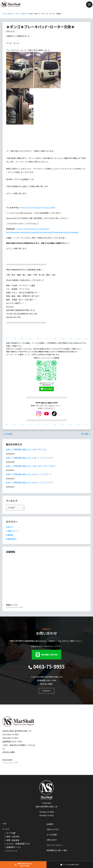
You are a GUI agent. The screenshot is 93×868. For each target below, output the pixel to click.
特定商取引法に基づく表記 (57, 850)
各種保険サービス (14, 847)
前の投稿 (7, 434)
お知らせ (10, 527)
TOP (4, 824)
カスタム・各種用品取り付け (18, 843)
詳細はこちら (12, 605)
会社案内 (50, 824)
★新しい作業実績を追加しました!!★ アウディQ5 (26, 450)
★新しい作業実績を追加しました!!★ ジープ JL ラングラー (30, 458)
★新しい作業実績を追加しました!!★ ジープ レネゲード (28, 474)
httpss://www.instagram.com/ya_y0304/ (38, 208)
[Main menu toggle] (89, 5)
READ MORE (8, 760)
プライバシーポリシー (56, 845)
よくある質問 (52, 834)
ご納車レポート (12, 531)
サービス (6, 829)
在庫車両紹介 (11, 539)
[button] (46, 654)
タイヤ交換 (11, 833)
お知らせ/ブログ (53, 829)
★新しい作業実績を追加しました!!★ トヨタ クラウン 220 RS (31, 466)
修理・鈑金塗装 (13, 840)
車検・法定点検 (13, 836)
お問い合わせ (52, 840)
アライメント (12, 850)
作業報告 (10, 535)
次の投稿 (86, 434)
